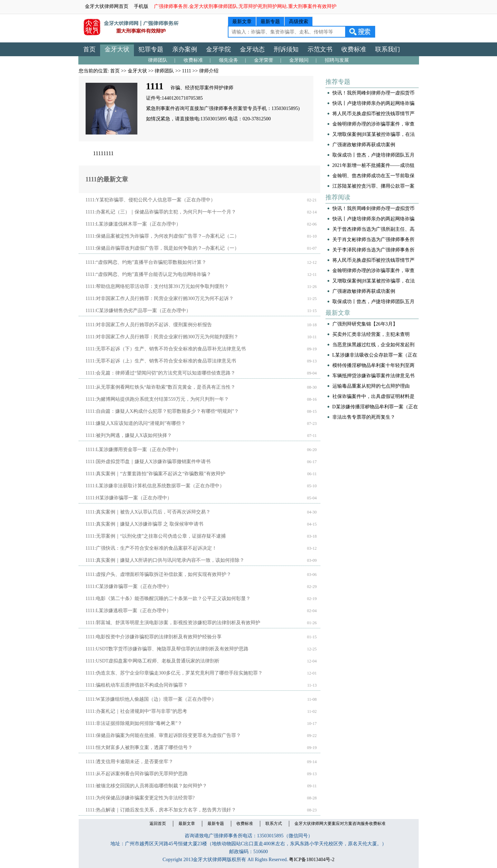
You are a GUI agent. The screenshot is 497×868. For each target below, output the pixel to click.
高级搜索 (299, 22)
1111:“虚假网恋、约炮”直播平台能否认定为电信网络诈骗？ (149, 274)
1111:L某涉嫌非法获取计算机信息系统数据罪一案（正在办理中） (155, 486)
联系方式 (274, 824)
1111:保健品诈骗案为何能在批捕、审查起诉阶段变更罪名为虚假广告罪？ (163, 735)
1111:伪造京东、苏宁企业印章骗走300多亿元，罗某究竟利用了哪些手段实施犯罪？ (174, 673)
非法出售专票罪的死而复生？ (364, 417)
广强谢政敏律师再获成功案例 (364, 145)
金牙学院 (218, 49)
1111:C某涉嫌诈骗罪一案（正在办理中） (129, 586)
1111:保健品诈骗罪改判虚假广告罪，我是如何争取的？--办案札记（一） (163, 248)
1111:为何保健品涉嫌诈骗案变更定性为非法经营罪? (140, 798)
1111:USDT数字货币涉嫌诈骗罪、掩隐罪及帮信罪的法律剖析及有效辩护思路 (167, 649)
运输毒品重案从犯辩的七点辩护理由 (371, 386)
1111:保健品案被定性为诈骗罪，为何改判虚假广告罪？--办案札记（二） (163, 236)
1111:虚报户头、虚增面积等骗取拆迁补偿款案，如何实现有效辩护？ (158, 574)
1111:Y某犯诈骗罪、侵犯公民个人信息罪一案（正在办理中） (150, 200)
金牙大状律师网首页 (107, 6)
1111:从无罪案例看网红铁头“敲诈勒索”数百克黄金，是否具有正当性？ (161, 387)
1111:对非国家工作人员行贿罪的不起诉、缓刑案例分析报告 (149, 325)
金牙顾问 (299, 60)
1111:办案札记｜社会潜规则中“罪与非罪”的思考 (137, 711)
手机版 (141, 6)
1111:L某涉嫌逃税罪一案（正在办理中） (129, 611)
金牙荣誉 (264, 60)
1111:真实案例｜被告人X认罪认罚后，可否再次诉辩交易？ (148, 512)
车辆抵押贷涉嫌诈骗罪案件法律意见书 (373, 376)
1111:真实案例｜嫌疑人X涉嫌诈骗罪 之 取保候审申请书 (144, 524)
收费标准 (354, 49)
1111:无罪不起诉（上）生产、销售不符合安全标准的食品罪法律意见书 (161, 361)
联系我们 (388, 49)
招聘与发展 (337, 60)
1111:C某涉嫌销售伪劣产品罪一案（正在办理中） (138, 311)
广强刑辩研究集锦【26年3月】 (365, 324)
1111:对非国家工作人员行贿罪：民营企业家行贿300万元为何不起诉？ (160, 298)
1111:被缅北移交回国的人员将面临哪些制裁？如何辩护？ (146, 786)
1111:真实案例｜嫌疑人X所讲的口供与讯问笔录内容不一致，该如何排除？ (165, 560)
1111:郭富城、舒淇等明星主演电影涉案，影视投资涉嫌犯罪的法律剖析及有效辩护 (173, 623)
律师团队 (158, 60)
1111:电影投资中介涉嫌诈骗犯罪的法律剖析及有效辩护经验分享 (154, 637)
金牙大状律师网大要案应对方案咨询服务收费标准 (340, 824)
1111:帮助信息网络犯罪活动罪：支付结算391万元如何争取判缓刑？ (157, 286)
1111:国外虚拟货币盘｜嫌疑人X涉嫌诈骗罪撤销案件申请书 (148, 462)
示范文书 (320, 49)
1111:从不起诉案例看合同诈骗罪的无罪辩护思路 (137, 774)
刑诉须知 (286, 49)
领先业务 (228, 60)
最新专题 (270, 22)
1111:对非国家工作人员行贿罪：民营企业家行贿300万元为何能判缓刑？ (162, 337)
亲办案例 (185, 49)
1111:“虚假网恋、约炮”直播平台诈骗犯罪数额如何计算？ (146, 262)
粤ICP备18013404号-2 (311, 860)
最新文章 (242, 22)
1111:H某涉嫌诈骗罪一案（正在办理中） (129, 498)
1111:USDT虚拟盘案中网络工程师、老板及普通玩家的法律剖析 (153, 661)
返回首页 (158, 824)
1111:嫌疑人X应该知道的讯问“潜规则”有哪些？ (136, 423)
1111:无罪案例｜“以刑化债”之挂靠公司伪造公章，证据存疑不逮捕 (156, 536)
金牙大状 (117, 49)
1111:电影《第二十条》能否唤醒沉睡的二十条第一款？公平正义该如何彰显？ (168, 598)
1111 (186, 71)
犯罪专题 (151, 49)
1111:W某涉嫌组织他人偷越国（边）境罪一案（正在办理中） (151, 699)
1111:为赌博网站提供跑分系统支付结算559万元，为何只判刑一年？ (157, 399)
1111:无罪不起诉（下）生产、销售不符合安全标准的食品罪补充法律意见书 (166, 349)
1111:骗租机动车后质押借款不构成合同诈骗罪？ (137, 685)
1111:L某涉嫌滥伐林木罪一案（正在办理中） (133, 224)
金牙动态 (252, 49)
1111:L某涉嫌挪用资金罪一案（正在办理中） (133, 450)
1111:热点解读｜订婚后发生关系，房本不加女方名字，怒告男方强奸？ (161, 810)
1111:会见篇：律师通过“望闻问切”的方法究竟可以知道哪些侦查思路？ (161, 373)
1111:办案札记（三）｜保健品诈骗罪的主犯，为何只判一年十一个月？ (161, 212)
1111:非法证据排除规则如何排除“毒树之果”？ (134, 723)
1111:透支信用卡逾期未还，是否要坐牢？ (129, 762)
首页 (89, 49)
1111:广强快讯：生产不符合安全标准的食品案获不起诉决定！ (151, 548)
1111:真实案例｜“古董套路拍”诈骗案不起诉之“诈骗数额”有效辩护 (155, 474)
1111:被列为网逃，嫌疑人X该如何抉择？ (129, 435)
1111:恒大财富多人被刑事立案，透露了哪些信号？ (139, 747)
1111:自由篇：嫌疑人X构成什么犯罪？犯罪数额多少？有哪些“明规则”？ (162, 411)
